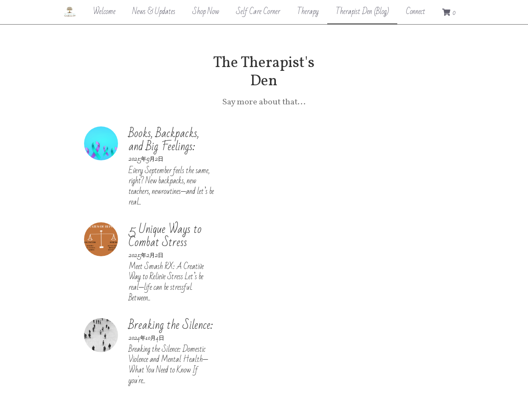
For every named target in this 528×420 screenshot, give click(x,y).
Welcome (104, 11)
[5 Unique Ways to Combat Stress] (102, 182)
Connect (416, 11)
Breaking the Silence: (172, 230)
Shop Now (206, 11)
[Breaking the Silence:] (102, 240)
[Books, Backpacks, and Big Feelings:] (102, 125)
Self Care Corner (258, 11)
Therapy (308, 11)
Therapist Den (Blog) (362, 11)
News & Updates (154, 11)
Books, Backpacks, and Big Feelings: (199, 115)
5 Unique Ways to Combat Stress (197, 172)
